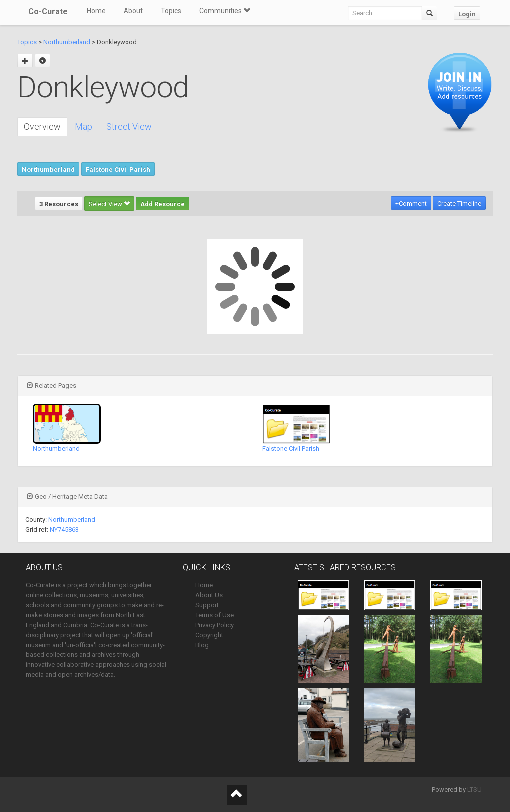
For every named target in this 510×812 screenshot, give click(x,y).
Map (83, 126)
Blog (202, 645)
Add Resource (163, 204)
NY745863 (64, 530)
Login (467, 14)
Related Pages (52, 386)
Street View (129, 126)
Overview (42, 126)
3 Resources (59, 204)
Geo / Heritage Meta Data (67, 497)
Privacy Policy (214, 625)
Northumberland (67, 42)
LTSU (474, 789)
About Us (209, 595)
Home (96, 11)
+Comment (411, 204)
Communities (225, 11)
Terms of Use (214, 615)
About (133, 11)
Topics (171, 11)
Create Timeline (459, 204)
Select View (109, 204)
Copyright (209, 635)
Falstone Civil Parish (118, 170)
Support (207, 605)
